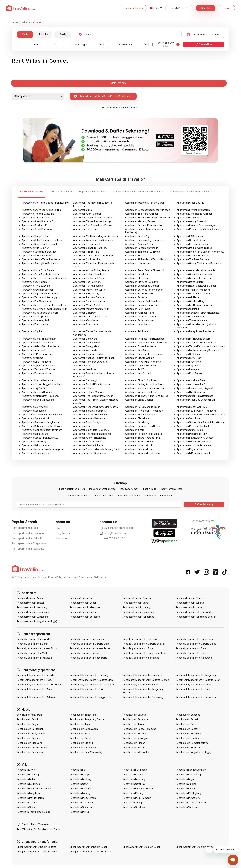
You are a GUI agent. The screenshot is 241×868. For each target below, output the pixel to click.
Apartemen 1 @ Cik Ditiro (35, 388)
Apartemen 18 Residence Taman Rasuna (147, 259)
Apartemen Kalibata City (86, 294)
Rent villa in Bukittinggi (29, 784)
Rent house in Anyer (133, 724)
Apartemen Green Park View (37, 229)
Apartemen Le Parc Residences (90, 453)
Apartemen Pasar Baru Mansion (194, 294)
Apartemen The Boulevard (36, 286)
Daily (25, 35)
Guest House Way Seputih (87, 320)
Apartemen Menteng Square (140, 221)
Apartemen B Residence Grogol (193, 453)
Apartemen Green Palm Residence (195, 396)
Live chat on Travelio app (117, 528)
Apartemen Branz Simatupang (38, 400)
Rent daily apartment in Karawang (194, 658)
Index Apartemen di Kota (72, 489)
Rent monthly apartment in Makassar (37, 697)
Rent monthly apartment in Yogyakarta (91, 697)
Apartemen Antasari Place (36, 453)
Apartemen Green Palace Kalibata (194, 274)
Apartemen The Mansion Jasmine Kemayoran (201, 415)
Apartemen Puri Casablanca (37, 301)
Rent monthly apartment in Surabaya (142, 675)
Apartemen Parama (32, 358)
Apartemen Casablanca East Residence (146, 343)
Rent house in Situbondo (30, 752)
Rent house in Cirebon (28, 738)
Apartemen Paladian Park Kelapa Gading (198, 229)
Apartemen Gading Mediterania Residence (199, 263)
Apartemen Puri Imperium (36, 324)
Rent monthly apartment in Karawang (196, 697)
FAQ (58, 528)
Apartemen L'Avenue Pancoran (193, 210)
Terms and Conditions (78, 577)
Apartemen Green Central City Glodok (145, 270)
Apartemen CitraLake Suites (192, 380)
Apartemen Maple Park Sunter (89, 290)
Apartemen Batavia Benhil (139, 294)
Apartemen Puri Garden (138, 350)
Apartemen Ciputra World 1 (36, 418)
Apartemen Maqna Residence (38, 380)
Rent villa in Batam (27, 779)
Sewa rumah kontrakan (29, 715)
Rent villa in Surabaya (134, 807)
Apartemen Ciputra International (39, 366)
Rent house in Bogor (27, 724)
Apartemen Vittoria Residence (141, 392)
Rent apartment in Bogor (83, 603)
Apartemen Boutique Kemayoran (194, 278)
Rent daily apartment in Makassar (35, 658)
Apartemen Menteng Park (36, 320)
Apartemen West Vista (85, 350)
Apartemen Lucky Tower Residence (195, 331)
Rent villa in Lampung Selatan (138, 789)
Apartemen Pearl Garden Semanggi (144, 354)
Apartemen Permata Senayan (89, 297)
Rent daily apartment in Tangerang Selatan (146, 653)
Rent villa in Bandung (28, 775)
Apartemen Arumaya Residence (194, 445)
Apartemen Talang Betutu (36, 317)
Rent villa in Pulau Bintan (83, 798)
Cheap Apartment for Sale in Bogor (89, 847)
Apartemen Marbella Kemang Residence (198, 350)
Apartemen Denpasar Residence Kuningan (147, 210)
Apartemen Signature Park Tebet (91, 248)
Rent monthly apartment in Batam (194, 689)
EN (158, 8)
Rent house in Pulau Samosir (32, 748)
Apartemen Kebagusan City (88, 244)
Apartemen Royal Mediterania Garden (197, 286)
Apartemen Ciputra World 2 (139, 358)
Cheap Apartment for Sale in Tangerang (197, 847)
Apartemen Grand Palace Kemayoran (93, 256)
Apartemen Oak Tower (85, 369)
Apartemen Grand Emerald (191, 317)
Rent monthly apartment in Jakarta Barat (198, 680)
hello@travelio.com (113, 533)
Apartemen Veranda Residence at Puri (197, 343)
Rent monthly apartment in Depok (194, 685)
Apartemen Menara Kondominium (91, 309)
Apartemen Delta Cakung (35, 434)
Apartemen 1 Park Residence (37, 354)
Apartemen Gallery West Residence (40, 346)
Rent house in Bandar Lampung (139, 729)
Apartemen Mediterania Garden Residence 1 (45, 305)
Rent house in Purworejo (83, 748)
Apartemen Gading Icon (34, 282)
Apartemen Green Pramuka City (39, 221)
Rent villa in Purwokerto (188, 798)
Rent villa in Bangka (80, 775)
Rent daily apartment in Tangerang (194, 639)
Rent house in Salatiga (135, 748)
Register (206, 8)
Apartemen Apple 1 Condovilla (89, 442)
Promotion (62, 538)
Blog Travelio (64, 533)
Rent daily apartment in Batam (192, 653)
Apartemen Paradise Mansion (141, 317)
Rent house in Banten (187, 729)
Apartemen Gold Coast (189, 354)
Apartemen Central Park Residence (92, 384)
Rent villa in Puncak (80, 812)
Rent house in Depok (28, 719)
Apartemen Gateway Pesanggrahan (144, 290)
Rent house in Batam (81, 734)
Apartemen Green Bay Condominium (196, 400)
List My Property (179, 8)
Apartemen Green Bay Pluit (191, 203)
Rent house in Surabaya (135, 719)
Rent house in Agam (81, 724)
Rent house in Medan (134, 743)
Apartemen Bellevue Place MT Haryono (43, 426)
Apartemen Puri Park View (87, 282)
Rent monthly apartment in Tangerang (196, 675)
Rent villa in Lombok (186, 789)
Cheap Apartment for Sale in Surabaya (90, 852)
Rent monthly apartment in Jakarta (35, 675)
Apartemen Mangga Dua (86, 346)
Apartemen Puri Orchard (138, 373)
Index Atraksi (150, 489)
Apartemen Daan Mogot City (192, 434)
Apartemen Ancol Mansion (87, 214)
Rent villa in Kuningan (81, 789)
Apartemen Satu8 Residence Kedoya (93, 225)
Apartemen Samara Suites (139, 442)
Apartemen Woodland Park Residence (93, 240)
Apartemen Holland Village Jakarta (143, 434)
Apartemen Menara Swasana (141, 415)
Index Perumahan (104, 496)
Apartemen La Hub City (34, 442)
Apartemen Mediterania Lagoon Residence (96, 236)
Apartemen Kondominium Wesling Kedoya (96, 407)
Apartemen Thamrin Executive (38, 214)
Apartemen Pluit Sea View (36, 248)
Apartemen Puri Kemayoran (88, 286)
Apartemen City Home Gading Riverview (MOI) (46, 203)
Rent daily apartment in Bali (84, 653)
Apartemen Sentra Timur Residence (41, 259)
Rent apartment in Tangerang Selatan (196, 617)
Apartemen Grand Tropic (190, 430)
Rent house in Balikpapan (30, 729)
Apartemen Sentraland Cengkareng (41, 422)
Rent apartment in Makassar (85, 607)
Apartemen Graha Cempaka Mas (91, 317)
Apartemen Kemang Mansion (192, 244)
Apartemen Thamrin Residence (193, 290)
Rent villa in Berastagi (134, 779)
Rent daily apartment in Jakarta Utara (90, 644)
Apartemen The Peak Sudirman (193, 259)
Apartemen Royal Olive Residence (143, 362)
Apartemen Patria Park (86, 229)
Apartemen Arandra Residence (90, 438)
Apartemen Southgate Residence (91, 430)
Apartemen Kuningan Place (139, 313)
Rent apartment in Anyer (30, 598)
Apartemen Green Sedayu (87, 422)
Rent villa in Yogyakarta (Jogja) (33, 812)
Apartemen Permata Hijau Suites (143, 426)
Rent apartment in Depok (136, 603)
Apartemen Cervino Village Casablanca (94, 218)
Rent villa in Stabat (27, 807)
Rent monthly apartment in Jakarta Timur (39, 685)
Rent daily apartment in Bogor (138, 648)
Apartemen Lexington (188, 369)
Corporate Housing (134, 8)
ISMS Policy (100, 577)
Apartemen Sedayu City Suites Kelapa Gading (201, 422)
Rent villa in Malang (80, 793)
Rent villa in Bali (78, 770)
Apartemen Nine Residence (191, 392)
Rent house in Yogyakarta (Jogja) (193, 752)
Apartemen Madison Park (35, 218)
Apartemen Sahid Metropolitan (90, 301)
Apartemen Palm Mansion (36, 445)
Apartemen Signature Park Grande (40, 294)
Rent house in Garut (80, 738)
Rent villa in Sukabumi (81, 807)
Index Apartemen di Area (102, 489)
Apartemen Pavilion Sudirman (38, 290)
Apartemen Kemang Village (140, 244)
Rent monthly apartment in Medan (35, 689)
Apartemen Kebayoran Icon (36, 373)
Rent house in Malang (81, 743)
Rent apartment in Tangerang (138, 617)
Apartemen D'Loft (83, 426)
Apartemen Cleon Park (137, 418)
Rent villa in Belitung (80, 779)
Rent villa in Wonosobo (188, 807)
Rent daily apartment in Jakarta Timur (37, 648)
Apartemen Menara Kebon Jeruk (194, 442)
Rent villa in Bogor (185, 779)
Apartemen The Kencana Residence (92, 434)
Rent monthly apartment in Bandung (89, 675)
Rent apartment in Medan (189, 607)
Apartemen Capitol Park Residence (144, 301)
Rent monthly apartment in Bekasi (35, 680)
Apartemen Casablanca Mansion (142, 286)
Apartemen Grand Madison (139, 400)
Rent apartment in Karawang (32, 607)
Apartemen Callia (83, 210)
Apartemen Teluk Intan (137, 331)
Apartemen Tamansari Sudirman (143, 252)
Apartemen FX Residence (190, 236)
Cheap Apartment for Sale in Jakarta (36, 847)
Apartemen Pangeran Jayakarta (90, 362)
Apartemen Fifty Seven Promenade (144, 411)
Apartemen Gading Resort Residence (145, 384)
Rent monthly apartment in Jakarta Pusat (92, 685)
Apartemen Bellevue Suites (139, 320)
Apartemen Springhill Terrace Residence (198, 313)
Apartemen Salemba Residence (142, 305)
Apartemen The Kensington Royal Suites (146, 396)
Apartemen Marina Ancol (87, 305)
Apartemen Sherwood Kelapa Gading (41, 210)
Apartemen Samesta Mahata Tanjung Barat (97, 449)
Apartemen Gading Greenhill (191, 221)
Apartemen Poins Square (190, 282)
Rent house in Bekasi (187, 719)
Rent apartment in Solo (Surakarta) (194, 612)
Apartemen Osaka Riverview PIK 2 (40, 438)
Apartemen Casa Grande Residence (41, 274)
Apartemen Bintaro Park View (37, 343)
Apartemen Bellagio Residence (90, 274)
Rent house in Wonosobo (136, 752)
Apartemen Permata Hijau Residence (145, 339)
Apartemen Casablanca (138, 324)
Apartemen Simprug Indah (139, 449)
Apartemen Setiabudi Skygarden (39, 252)
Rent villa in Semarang (82, 803)
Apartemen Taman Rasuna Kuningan (93, 221)
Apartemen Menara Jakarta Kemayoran (43, 449)
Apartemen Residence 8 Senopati (40, 244)
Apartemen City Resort (189, 366)
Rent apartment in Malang (137, 607)
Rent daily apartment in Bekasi (33, 644)
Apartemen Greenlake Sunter (192, 240)
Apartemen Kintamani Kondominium (144, 388)
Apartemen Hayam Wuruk (139, 445)
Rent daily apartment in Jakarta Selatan (144, 644)
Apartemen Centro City (137, 236)
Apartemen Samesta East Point (90, 415)
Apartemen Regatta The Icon (192, 449)
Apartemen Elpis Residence (36, 362)
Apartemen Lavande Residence (142, 366)
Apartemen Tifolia (135, 256)
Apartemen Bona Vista (85, 339)
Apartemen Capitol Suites (87, 343)
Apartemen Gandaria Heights (192, 301)
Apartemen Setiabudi (136, 274)
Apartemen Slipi (82, 366)
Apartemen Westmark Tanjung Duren (145, 203)
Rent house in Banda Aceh (84, 729)
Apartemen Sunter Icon (189, 358)
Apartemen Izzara (135, 430)
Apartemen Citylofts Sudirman (141, 380)
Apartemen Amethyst (33, 350)
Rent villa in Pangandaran (30, 798)
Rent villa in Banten (133, 775)
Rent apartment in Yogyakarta (29, 543)
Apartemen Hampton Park (36, 236)
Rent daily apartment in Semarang (141, 658)
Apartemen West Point (189, 418)
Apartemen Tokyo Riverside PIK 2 (143, 438)
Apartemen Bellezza (136, 297)
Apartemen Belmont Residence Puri (144, 225)
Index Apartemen (129, 489)
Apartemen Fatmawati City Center (195, 438)
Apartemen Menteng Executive (142, 282)
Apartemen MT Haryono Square (193, 339)
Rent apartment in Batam (189, 598)
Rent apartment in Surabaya (28, 549)
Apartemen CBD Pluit (188, 309)
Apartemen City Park (33, 331)
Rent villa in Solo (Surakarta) (191, 803)
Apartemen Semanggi (85, 380)
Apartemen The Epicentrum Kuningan (93, 396)
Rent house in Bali (185, 724)
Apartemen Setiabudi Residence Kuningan (147, 218)
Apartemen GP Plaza (188, 297)
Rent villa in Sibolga (133, 803)
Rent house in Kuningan (135, 738)
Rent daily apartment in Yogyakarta (89, 658)
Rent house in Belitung (135, 734)
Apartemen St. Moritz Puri (36, 225)
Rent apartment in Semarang (138, 612)
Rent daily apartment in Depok (192, 648)
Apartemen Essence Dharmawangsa (196, 225)
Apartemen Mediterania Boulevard (40, 313)
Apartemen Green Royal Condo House (42, 415)
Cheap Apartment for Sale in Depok (142, 847)
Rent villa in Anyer (26, 770)
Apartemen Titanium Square (192, 320)
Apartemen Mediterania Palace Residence (44, 278)
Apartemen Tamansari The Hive (39, 369)
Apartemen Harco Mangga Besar (142, 407)
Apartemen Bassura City (190, 218)
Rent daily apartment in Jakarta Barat (196, 644)
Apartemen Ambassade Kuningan (195, 214)
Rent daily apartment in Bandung (87, 639)
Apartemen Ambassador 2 (191, 384)
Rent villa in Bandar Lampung (191, 770)
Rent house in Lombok (188, 738)
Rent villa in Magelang (28, 793)
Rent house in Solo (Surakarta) (86, 752)
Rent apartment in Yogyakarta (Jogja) (37, 621)
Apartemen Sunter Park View (89, 278)
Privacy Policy (55, 577)
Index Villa (151, 496)
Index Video (166, 496)
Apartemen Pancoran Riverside (142, 248)
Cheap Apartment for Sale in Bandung (37, 852)
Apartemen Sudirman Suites (88, 354)
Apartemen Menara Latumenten (39, 339)
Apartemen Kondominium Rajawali (195, 388)
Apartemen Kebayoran (34, 411)
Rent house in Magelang (30, 743)
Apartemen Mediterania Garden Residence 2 (200, 252)
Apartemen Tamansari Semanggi (39, 297)
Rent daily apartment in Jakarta (34, 639)
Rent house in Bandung (188, 715)
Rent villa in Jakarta (186, 784)
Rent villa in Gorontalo (134, 784)
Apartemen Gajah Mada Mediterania (196, 270)
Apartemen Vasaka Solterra (88, 445)
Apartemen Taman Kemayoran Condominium (201, 346)
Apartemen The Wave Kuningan (142, 214)
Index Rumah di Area (79, 496)
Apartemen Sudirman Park (88, 259)
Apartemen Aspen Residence (141, 346)
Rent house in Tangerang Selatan (88, 719)
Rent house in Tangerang (83, 715)
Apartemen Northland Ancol (37, 256)
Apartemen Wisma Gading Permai (91, 270)
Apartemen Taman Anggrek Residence (42, 384)
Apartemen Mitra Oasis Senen (38, 270)
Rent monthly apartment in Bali (86, 689)
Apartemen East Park (85, 313)
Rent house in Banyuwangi (31, 734)
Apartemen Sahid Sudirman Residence (42, 240)
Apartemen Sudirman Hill (35, 407)
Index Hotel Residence (129, 496)
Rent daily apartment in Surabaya (140, 639)
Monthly (44, 35)
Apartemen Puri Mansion (190, 373)
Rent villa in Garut (79, 784)
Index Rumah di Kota (172, 489)
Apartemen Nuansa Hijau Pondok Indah (94, 358)
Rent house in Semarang (189, 748)
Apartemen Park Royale (138, 309)
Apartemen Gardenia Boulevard (193, 256)
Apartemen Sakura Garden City (90, 411)
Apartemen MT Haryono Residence (195, 305)
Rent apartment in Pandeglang (33, 612)
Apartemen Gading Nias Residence (40, 263)
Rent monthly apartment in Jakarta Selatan (146, 680)
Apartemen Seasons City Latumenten (145, 240)
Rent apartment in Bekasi (30, 603)
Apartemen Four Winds (189, 362)
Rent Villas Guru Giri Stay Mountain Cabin (38, 829)
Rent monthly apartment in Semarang (143, 697)
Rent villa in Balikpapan (135, 770)
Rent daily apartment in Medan (33, 653)
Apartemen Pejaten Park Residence (41, 396)
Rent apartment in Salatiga (84, 612)
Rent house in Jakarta (134, 715)
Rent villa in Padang (133, 793)
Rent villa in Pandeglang (188, 793)
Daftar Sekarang (204, 504)
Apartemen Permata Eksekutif (193, 426)
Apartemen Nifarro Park (86, 252)
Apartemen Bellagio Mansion (89, 392)
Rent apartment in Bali (25, 528)
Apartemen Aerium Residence (89, 418)
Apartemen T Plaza (84, 388)
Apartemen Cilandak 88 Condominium (42, 430)
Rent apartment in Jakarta (27, 538)
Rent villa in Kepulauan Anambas (34, 789)
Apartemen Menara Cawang (37, 392)
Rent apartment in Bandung (28, 533)
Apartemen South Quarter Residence (196, 411)
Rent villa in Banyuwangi (189, 775)
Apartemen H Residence (138, 263)
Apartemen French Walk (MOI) (192, 407)
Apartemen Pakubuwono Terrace (194, 248)
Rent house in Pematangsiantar (193, 743)
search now (204, 44)
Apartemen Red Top (136, 369)
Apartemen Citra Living (137, 422)
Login (227, 8)
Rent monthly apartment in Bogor (140, 685)
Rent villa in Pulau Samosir (137, 798)
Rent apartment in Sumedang (33, 617)
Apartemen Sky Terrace (138, 278)
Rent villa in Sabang (27, 803)
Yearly (63, 35)
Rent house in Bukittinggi (189, 734)
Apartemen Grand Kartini (86, 324)
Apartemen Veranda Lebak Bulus (143, 453)
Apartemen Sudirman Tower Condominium (45, 309)
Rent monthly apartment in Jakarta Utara (92, 680)
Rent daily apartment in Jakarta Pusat (90, 648)
